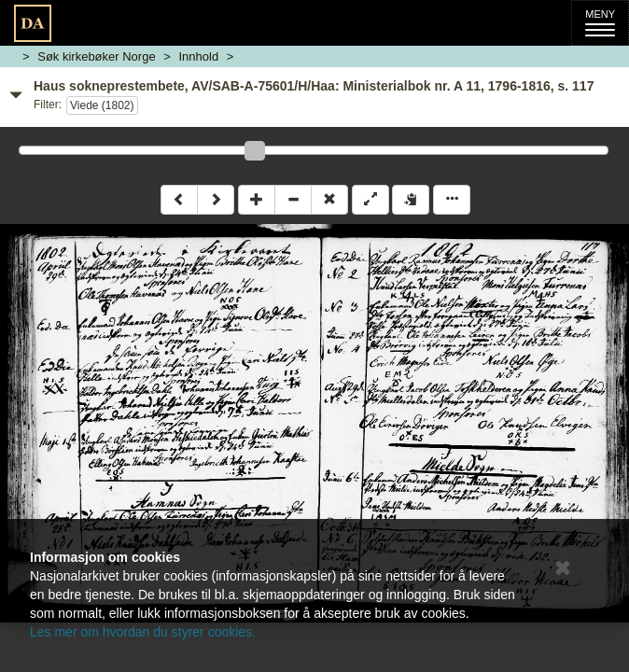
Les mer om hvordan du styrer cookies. (143, 632)
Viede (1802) (102, 105)
